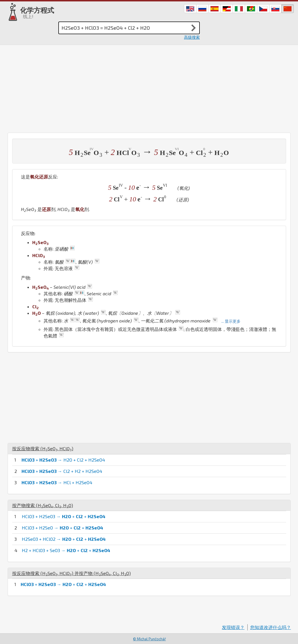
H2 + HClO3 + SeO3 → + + (66, 550)
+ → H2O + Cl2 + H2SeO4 (63, 460)
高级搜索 (192, 37)
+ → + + (63, 584)
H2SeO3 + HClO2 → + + (64, 539)
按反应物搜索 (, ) (43, 448)
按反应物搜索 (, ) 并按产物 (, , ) (71, 573)
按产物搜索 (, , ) (43, 505)
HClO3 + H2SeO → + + (62, 528)
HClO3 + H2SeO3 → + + (64, 516)
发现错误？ (233, 627)
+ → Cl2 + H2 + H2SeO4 (62, 471)
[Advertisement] (149, 87)
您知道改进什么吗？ (271, 627)
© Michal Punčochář (149, 639)
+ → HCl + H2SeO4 (57, 482)
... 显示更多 (231, 321)
